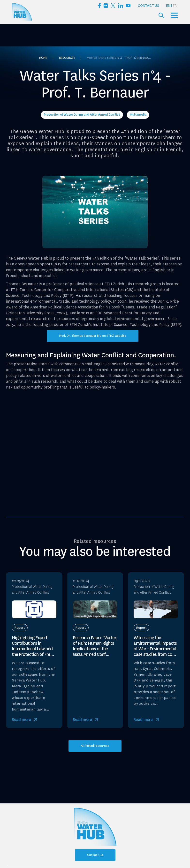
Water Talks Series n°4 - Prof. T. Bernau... (119, 58)
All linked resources (95, 746)
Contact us (148, 6)
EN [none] (168, 6)
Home (43, 58)
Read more (21, 720)
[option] (175, 6)
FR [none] (175, 6)
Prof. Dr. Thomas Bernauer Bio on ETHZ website (93, 336)
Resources (67, 58)
